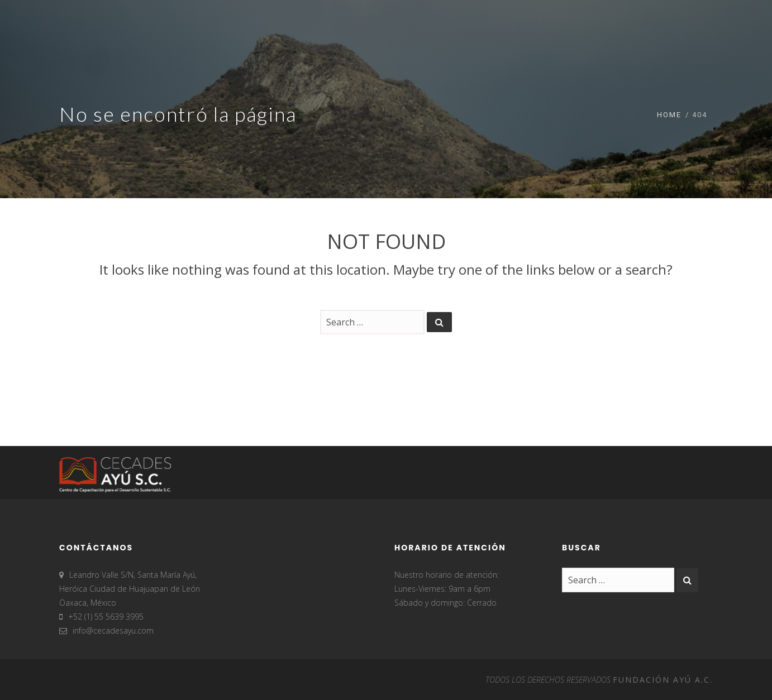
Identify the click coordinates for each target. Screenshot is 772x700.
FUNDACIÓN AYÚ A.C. (663, 680)
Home (669, 115)
